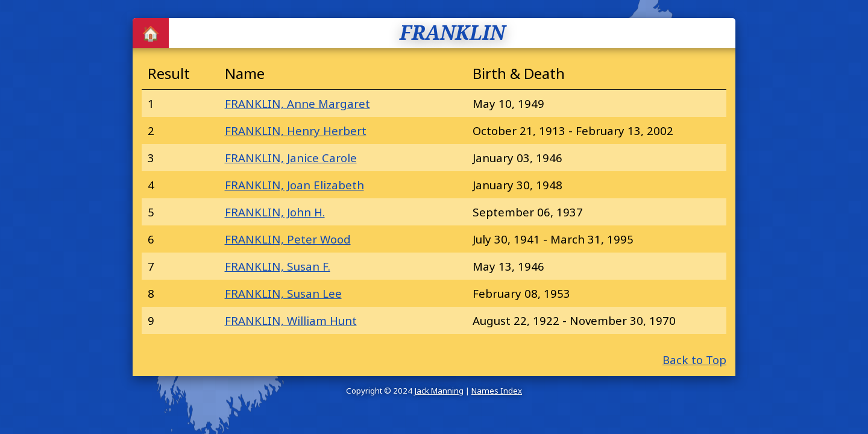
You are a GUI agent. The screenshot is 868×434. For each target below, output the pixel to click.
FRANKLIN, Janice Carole (291, 158)
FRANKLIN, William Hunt (291, 320)
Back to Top (694, 360)
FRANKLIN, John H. (275, 212)
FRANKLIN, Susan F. (278, 266)
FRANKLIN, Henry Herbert (296, 131)
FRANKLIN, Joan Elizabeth (294, 185)
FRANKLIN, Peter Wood (288, 239)
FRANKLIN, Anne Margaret (297, 103)
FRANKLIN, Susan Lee (283, 293)
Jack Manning (439, 391)
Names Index (497, 391)
